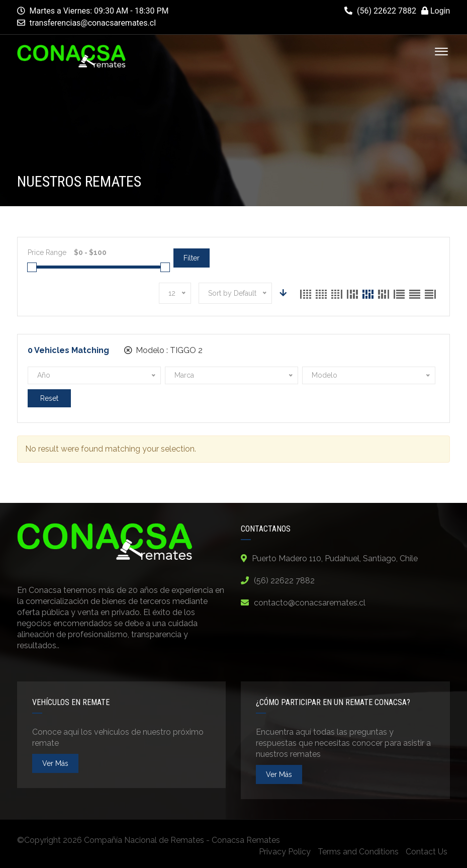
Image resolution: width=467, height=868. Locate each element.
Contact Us (427, 852)
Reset (49, 398)
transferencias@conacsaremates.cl (93, 23)
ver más (55, 763)
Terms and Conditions (358, 852)
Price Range (47, 252)
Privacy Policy (285, 852)
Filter (192, 258)
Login (436, 11)
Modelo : (163, 350)
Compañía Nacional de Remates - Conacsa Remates (182, 840)
